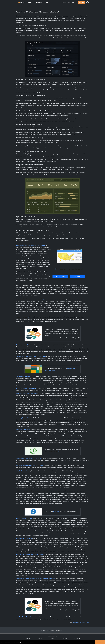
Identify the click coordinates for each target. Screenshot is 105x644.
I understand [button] (100, 642)
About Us (28, 638)
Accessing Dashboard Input (23, 430)
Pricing (48, 3)
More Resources (53, 636)
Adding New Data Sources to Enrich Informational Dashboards (32, 491)
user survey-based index (54, 452)
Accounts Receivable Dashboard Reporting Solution (29, 466)
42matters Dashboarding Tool (24, 317)
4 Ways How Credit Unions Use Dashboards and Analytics (31, 299)
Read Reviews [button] (77, 276)
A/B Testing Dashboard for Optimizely (26, 388)
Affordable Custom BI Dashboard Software (27, 617)
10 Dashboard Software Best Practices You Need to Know (31, 356)
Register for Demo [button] (60, 276)
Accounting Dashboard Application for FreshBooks (29, 458)
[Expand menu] (34, 3)
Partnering (65, 638)
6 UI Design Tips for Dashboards (25, 345)
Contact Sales (66, 3)
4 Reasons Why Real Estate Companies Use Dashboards (31, 245)
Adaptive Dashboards (22, 471)
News (52, 638)
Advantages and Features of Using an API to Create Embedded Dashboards (36, 579)
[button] (31, 3)
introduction (56, 512)
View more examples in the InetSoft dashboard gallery (70, 269)
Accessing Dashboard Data (23, 418)
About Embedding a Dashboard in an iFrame (27, 394)
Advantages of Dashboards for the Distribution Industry (30, 554)
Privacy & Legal (77, 638)
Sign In (74, 3)
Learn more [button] (38, 642)
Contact (40, 638)
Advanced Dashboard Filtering (24, 518)
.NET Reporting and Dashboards (24, 377)
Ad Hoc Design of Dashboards (24, 538)
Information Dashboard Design (81, 622)
